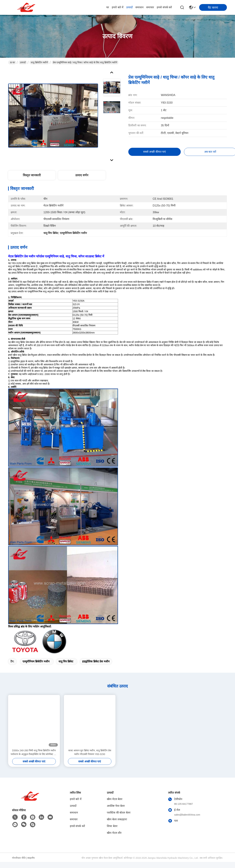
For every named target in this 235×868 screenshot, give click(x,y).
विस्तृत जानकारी (32, 175)
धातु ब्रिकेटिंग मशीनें (39, 62)
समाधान (139, 7)
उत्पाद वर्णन (82, 175)
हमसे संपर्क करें (164, 7)
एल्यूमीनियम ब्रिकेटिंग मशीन (36, 661)
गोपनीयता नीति (19, 858)
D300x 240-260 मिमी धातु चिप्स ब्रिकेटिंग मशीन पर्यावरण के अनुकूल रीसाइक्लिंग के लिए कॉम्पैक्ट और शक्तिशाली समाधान (34, 753)
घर (108, 7)
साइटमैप (31, 858)
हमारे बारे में (118, 7)
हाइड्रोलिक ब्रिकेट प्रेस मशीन (96, 661)
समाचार (150, 7)
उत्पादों (129, 7)
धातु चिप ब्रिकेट (66, 661)
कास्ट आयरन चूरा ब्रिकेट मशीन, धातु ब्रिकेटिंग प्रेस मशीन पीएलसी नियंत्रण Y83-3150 (90, 752)
